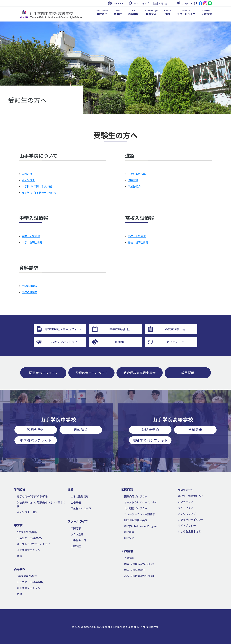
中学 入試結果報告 (135, 570)
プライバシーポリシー (191, 519)
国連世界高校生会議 (136, 520)
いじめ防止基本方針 (189, 531)
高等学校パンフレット (150, 440)
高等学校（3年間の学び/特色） (40, 193)
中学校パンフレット (36, 440)
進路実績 (133, 180)
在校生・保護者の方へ (191, 496)
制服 (19, 556)
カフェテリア (186, 502)
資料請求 (81, 430)
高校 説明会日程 (138, 242)
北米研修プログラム (28, 550)
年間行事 (27, 174)
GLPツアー (130, 538)
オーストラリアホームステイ (33, 544)
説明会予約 (36, 430)
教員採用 (188, 373)
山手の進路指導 (137, 174)
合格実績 (76, 502)
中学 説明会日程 (32, 242)
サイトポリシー (187, 525)
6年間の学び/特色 (27, 532)
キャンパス (28, 180)
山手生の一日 (78, 540)
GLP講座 (129, 532)
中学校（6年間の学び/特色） (38, 186)
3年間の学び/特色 (27, 576)
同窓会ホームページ (43, 373)
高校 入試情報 (137, 236)
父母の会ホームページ (92, 373)
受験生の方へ (186, 490)
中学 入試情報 (31, 236)
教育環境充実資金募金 (140, 373)
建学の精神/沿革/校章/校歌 (32, 496)
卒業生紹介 (134, 186)
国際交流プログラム (136, 496)
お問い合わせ (165, 3)
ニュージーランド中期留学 (140, 514)
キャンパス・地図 (27, 512)
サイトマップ (186, 508)
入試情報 (129, 558)
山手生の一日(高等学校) (31, 582)
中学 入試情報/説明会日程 (139, 564)
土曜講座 (76, 546)
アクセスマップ (141, 3)
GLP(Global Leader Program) (141, 526)
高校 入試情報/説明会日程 (139, 576)
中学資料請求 (30, 286)
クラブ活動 (77, 534)
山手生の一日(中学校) (29, 538)
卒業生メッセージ (81, 508)
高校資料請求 (30, 292)
